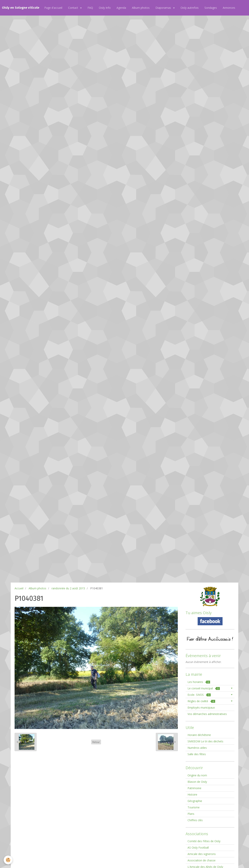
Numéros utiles (197, 748)
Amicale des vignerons (202, 854)
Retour (96, 742)
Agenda (121, 8)
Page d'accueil (53, 8)
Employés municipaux (201, 708)
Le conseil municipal (204, 688)
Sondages (211, 8)
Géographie (195, 801)
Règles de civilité (201, 701)
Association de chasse (202, 860)
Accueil (19, 588)
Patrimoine (194, 788)
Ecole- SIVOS (199, 695)
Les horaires (199, 682)
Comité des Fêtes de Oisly (204, 841)
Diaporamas (164, 8)
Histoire (192, 795)
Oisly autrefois (190, 8)
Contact (73, 8)
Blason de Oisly (197, 782)
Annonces (229, 8)
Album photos (141, 8)
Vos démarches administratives (207, 714)
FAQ (90, 8)
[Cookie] (8, 860)
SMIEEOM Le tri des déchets (205, 741)
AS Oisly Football (198, 848)
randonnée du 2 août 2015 (68, 588)
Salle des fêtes (197, 754)
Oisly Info (105, 8)
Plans (191, 814)
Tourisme (194, 807)
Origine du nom (197, 775)
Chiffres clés (195, 820)
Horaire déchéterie (199, 735)
